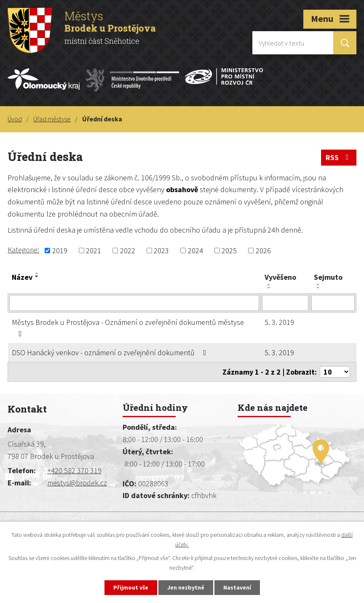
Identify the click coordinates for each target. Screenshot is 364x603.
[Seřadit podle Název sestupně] (37, 276)
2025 (229, 251)
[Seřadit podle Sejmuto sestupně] (318, 288)
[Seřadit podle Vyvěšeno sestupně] (269, 288)
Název (22, 277)
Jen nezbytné (186, 587)
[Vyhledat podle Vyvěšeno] (285, 303)
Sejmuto (328, 277)
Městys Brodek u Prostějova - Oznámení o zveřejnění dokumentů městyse (128, 327)
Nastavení (237, 587)
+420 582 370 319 (74, 470)
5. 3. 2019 (279, 322)
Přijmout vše (131, 587)
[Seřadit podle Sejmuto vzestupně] (318, 284)
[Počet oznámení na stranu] (335, 372)
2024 (195, 251)
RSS (339, 157)
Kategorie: (23, 250)
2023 (161, 251)
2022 (128, 251)
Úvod (15, 119)
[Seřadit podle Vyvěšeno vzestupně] (269, 284)
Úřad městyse (52, 119)
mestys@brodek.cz (77, 483)
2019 (60, 251)
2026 (263, 251)
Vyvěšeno (280, 277)
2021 (94, 251)
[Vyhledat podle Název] (134, 303)
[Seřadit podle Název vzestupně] (37, 273)
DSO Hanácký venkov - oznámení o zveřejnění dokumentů (111, 352)
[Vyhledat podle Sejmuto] (333, 303)
